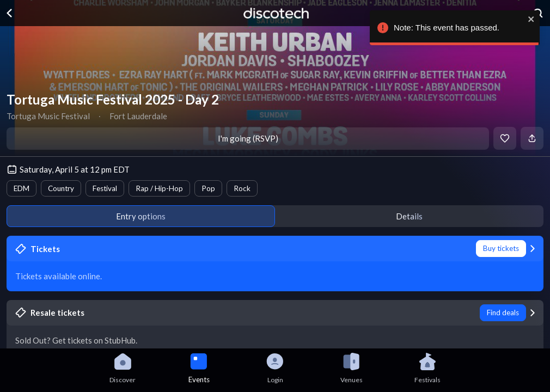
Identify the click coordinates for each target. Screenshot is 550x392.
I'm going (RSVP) (248, 138)
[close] (529, 19)
